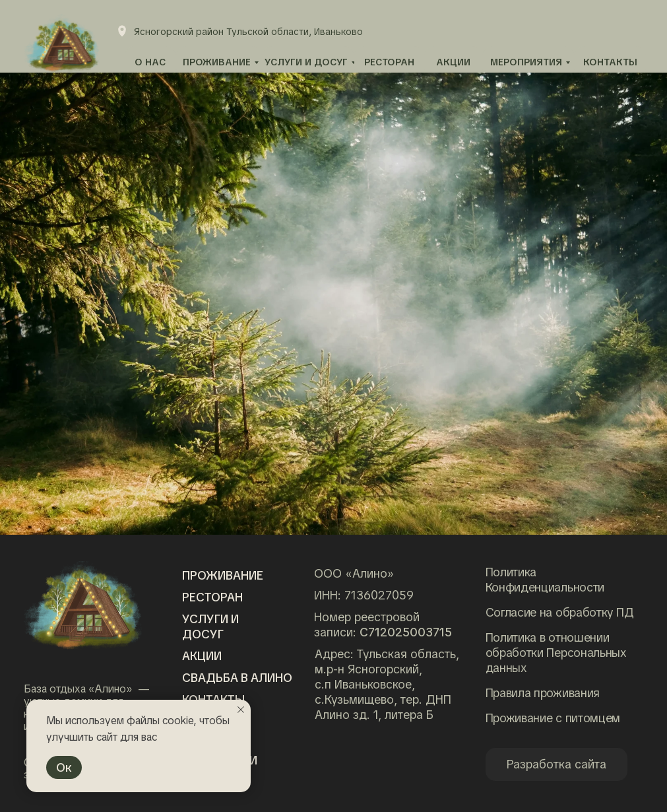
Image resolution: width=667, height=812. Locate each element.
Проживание (223, 575)
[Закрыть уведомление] (241, 710)
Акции (202, 656)
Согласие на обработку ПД (560, 612)
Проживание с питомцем (553, 718)
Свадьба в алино (237, 678)
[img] (83, 605)
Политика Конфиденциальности (545, 580)
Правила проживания (543, 693)
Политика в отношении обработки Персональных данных (556, 653)
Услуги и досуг (210, 626)
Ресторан (212, 597)
